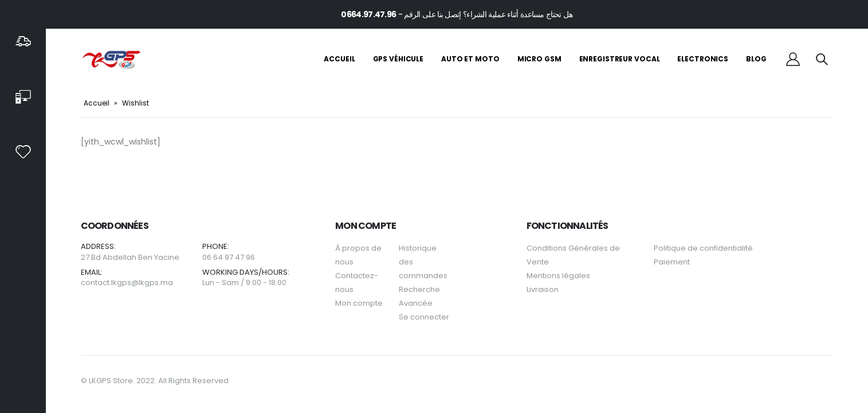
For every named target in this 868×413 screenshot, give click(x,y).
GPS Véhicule (398, 59)
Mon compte (359, 303)
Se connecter (424, 317)
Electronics (703, 59)
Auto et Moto (470, 59)
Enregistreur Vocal (620, 59)
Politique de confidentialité (703, 248)
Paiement (672, 262)
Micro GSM (539, 59)
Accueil (339, 59)
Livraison (543, 289)
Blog (756, 59)
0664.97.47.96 (368, 14)
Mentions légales (558, 276)
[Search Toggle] (822, 59)
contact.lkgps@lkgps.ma (127, 283)
